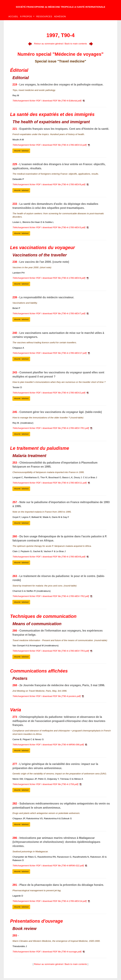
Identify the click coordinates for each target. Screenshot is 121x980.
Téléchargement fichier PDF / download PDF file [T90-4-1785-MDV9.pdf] (50, 184)
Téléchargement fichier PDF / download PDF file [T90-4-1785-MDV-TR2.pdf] (52, 596)
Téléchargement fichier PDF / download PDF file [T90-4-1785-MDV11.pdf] (51, 483)
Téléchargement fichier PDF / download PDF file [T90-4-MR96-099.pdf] (50, 745)
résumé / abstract (21, 151)
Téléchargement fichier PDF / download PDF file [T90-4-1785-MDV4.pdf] (50, 278)
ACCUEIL (13, 16)
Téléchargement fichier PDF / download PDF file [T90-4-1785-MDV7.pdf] (50, 313)
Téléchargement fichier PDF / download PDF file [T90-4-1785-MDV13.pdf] (51, 145)
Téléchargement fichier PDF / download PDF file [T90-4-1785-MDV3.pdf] (50, 227)
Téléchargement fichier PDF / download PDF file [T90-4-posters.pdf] (48, 696)
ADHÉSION (60, 16)
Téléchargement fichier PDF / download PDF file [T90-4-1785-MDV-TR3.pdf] (52, 651)
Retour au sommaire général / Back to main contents (60, 44)
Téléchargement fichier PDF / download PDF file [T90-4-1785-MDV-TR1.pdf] (52, 428)
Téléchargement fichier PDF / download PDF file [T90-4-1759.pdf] (47, 784)
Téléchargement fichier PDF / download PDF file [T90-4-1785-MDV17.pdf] (51, 353)
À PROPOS (26, 16)
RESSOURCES (44, 16)
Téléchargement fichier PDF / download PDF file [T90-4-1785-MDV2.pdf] (50, 393)
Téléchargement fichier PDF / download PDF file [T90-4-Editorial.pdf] (48, 101)
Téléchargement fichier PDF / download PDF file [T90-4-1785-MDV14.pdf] (51, 901)
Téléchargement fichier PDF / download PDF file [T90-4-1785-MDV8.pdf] (50, 557)
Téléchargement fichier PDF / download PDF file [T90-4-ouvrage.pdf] (48, 952)
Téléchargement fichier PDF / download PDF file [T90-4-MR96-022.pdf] (50, 866)
